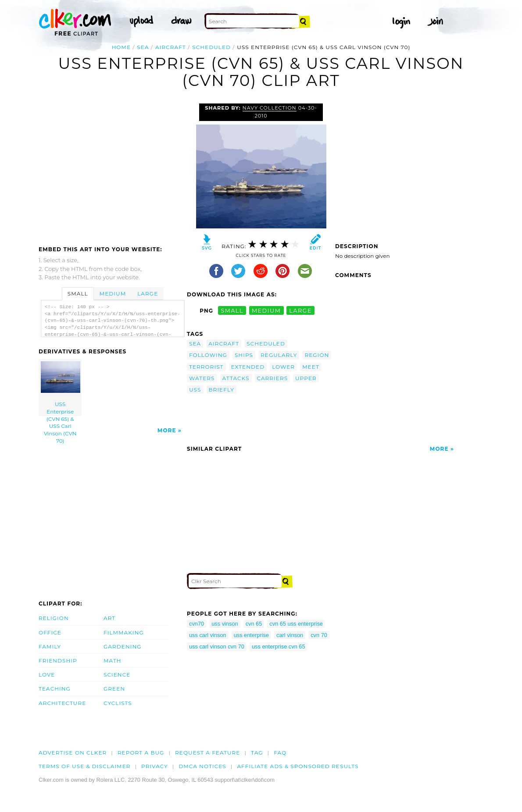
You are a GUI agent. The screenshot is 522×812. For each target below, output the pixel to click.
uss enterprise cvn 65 (279, 646)
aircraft (171, 47)
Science (117, 675)
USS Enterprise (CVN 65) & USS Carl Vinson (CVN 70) (61, 389)
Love (47, 675)
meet (311, 367)
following (208, 355)
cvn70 (197, 624)
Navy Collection (270, 108)
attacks (236, 378)
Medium (113, 294)
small (232, 311)
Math (113, 661)
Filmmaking (124, 632)
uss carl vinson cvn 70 (217, 646)
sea (143, 47)
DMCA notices (202, 766)
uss (195, 390)
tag (257, 753)
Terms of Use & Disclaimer (85, 766)
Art (109, 618)
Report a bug (141, 753)
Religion (54, 618)
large (300, 311)
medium (266, 311)
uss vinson (225, 624)
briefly (222, 390)
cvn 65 (254, 624)
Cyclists (118, 703)
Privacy (155, 766)
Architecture (62, 703)
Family (50, 646)
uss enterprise (251, 635)
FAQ (280, 753)
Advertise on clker (73, 753)
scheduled (211, 47)
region (317, 355)
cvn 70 (319, 635)
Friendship (58, 661)
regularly (279, 355)
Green (114, 689)
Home (121, 47)
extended (248, 367)
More (167, 430)
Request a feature (207, 753)
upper (306, 378)
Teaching (55, 689)
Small (78, 294)
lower (283, 367)
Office (50, 632)
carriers (273, 378)
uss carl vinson (208, 635)
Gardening (123, 646)
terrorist (206, 367)
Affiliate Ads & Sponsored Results (298, 766)
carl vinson (290, 635)
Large (148, 294)
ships (244, 355)
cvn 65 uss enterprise (296, 624)
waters (202, 378)
